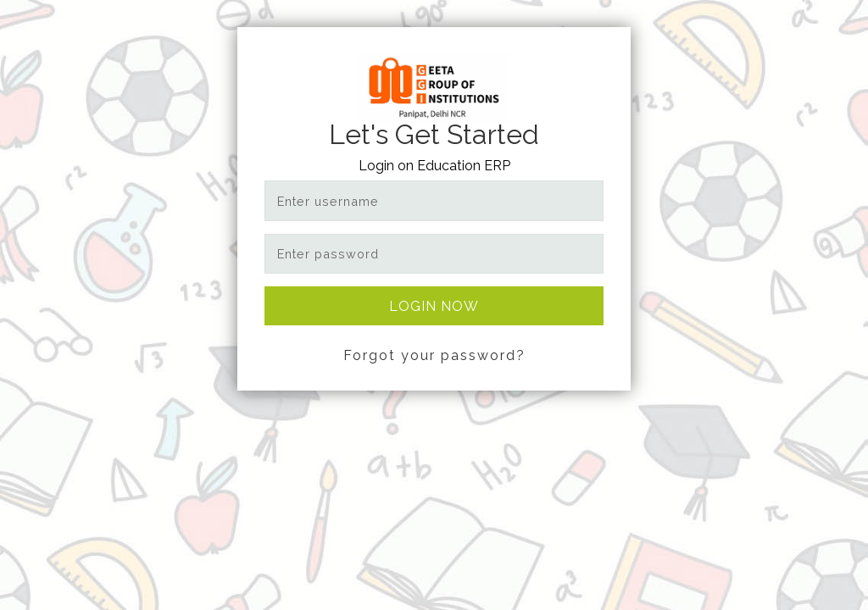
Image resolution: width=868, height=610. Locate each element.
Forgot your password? (434, 355)
